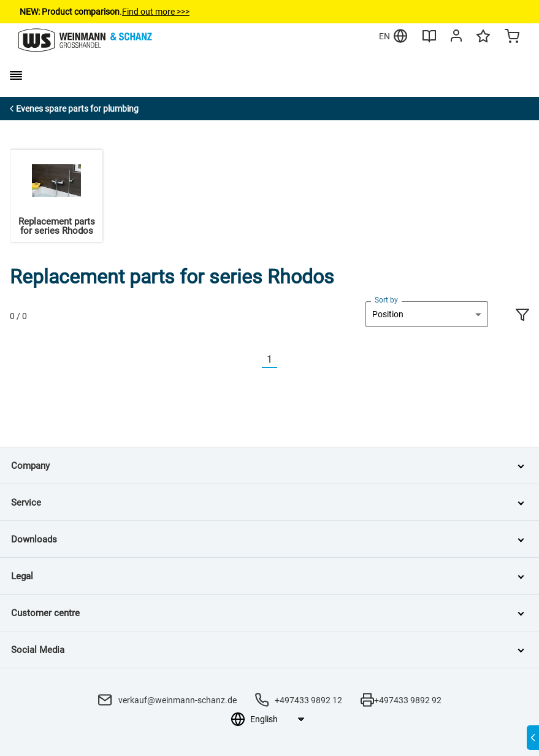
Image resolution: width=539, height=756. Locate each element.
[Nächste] (285, 360)
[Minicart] (512, 37)
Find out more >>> (156, 12)
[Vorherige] (254, 360)
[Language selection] (277, 719)
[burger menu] (16, 75)
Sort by (386, 300)
